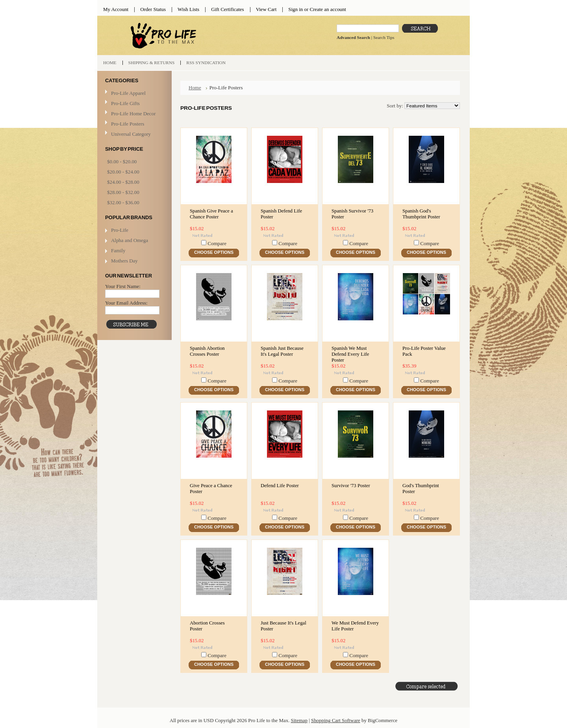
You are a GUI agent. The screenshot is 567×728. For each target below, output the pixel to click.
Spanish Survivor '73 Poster (352, 214)
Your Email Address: (126, 303)
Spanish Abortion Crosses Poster (207, 351)
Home (195, 88)
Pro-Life (120, 230)
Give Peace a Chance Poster (211, 489)
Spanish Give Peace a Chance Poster (211, 214)
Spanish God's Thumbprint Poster (421, 214)
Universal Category (131, 134)
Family (118, 250)
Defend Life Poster (280, 486)
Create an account (328, 9)
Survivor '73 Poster (351, 486)
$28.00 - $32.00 (123, 192)
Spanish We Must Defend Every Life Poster (350, 354)
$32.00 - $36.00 (123, 202)
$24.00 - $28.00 (123, 182)
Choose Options (214, 252)
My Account (116, 9)
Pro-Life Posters (128, 124)
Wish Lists (188, 9)
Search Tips (384, 37)
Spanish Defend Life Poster (281, 214)
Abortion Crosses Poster (207, 626)
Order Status (153, 9)
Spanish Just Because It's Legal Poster (282, 351)
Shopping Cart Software (336, 720)
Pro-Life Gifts (133, 104)
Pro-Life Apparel (133, 93)
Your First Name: (123, 286)
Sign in (296, 9)
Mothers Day (124, 261)
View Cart (266, 9)
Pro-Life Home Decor (133, 114)
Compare (217, 243)
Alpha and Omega (130, 240)
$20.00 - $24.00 (123, 172)
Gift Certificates (228, 9)
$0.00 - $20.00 (122, 162)
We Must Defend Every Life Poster (355, 626)
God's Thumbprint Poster (421, 489)
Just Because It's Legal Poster (283, 626)
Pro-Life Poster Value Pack (424, 351)
